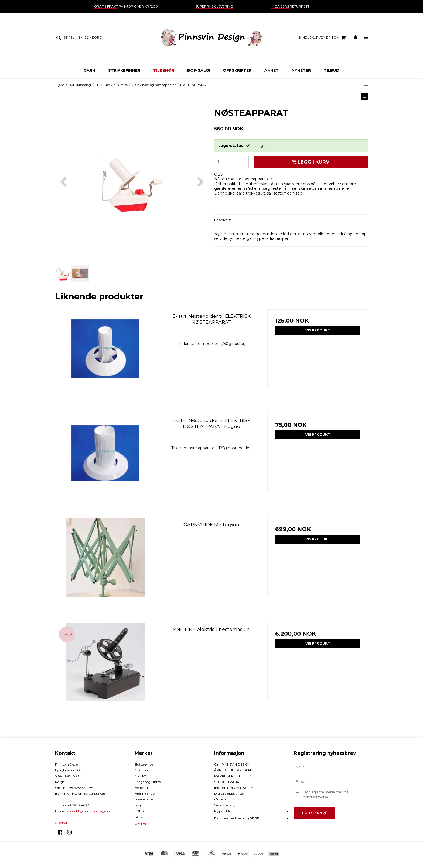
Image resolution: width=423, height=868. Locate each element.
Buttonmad (144, 764)
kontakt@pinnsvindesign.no (89, 811)
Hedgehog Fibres (148, 782)
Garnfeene (143, 770)
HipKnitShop (145, 793)
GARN (89, 70)
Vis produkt (318, 330)
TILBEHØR (164, 70)
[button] (364, 96)
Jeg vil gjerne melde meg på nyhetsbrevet (335, 794)
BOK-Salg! (199, 70)
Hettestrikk (143, 788)
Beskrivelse (223, 220)
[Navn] (331, 767)
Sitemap (62, 823)
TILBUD (332, 70)
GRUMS (141, 776)
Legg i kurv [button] (310, 162)
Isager (139, 805)
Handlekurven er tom (322, 37)
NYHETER (301, 70)
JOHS (139, 811)
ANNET (272, 70)
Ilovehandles (144, 799)
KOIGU (140, 817)
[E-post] (331, 781)
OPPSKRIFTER (237, 70)
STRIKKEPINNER (124, 70)
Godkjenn (312, 813)
